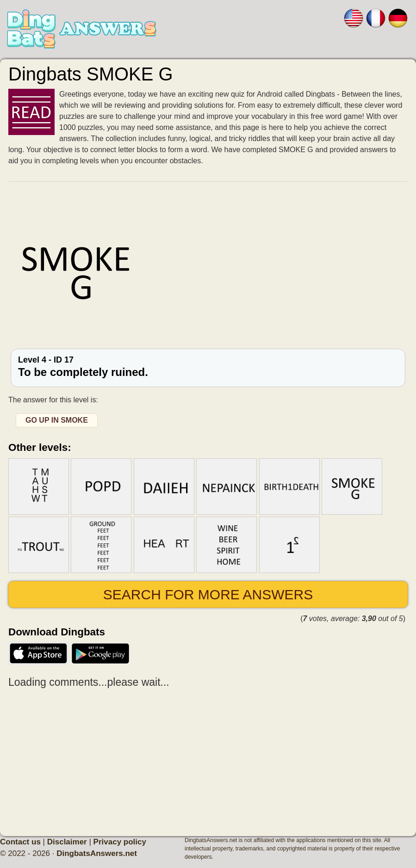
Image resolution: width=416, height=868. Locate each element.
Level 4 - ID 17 (208, 367)
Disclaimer (67, 842)
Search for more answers (208, 594)
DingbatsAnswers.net (97, 853)
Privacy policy (120, 842)
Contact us (20, 842)
